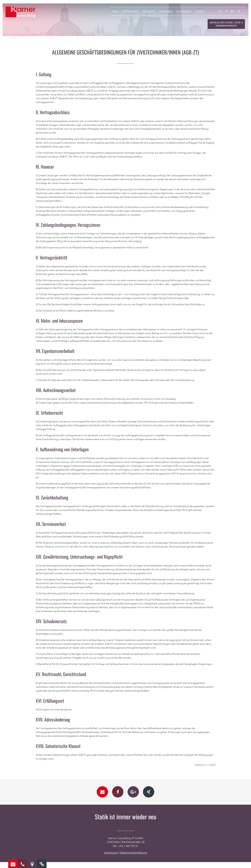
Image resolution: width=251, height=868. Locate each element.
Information (184, 11)
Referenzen (166, 11)
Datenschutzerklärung (134, 858)
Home (115, 11)
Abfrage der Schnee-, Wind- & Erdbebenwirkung (226, 24)
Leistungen (149, 11)
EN (220, 11)
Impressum (111, 858)
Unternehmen (130, 11)
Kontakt (200, 11)
